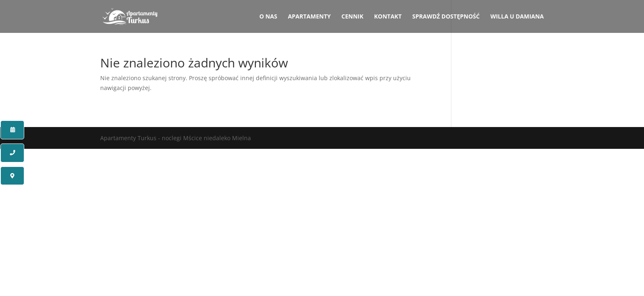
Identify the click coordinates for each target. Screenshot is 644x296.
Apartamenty (309, 17)
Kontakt (388, 17)
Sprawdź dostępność (446, 17)
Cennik (352, 17)
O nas (268, 17)
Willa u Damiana (517, 17)
